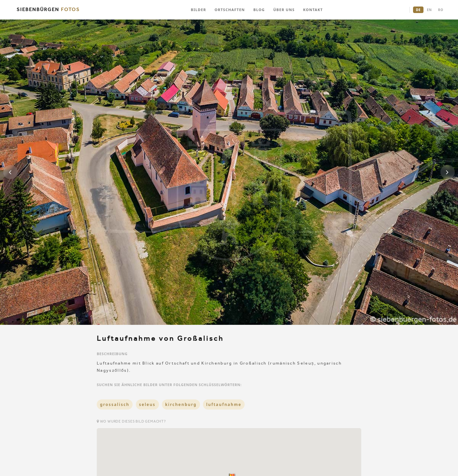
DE (418, 10)
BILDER (199, 10)
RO (441, 10)
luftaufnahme (224, 404)
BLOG (259, 10)
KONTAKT (313, 10)
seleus (147, 404)
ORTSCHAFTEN (230, 10)
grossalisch (115, 404)
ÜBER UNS (284, 10)
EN (429, 10)
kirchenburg (181, 404)
